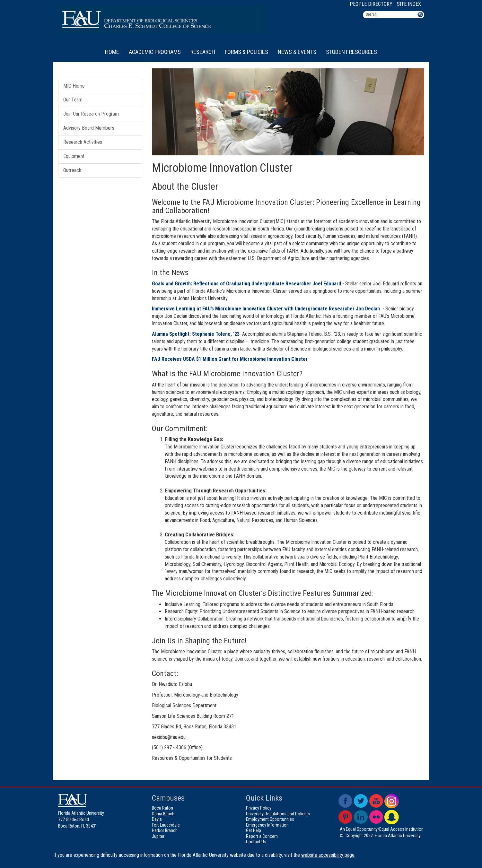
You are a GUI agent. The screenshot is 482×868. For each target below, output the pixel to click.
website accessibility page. (328, 855)
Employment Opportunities (270, 819)
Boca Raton (162, 808)
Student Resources (351, 52)
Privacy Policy (259, 808)
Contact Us (256, 842)
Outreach (72, 170)
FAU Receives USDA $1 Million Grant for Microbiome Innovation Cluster (230, 359)
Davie (157, 819)
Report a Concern (262, 836)
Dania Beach (163, 814)
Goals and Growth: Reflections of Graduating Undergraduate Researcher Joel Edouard (246, 284)
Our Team (73, 100)
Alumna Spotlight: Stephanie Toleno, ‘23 (196, 334)
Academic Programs (155, 52)
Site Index (409, 4)
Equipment (74, 156)
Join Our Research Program (91, 114)
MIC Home (74, 86)
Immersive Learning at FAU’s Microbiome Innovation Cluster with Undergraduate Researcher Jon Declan (266, 309)
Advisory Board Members (89, 128)
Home (112, 52)
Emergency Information (267, 825)
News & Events (297, 52)
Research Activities (83, 142)
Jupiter (158, 836)
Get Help (254, 830)
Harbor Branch (165, 830)
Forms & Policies (246, 52)
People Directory (371, 4)
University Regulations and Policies (278, 814)
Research (203, 52)
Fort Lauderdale (166, 825)
